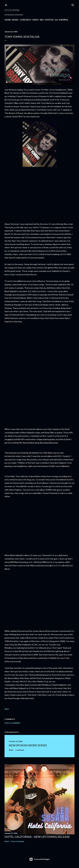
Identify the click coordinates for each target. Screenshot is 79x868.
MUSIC (15, 20)
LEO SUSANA (12, 10)
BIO (42, 20)
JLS (56, 20)
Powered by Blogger (40, 859)
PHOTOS (49, 20)
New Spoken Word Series (28, 745)
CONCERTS (25, 20)
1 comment (20, 750)
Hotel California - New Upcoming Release (37, 837)
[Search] (73, 4)
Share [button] (7, 709)
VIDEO (35, 20)
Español (64, 20)
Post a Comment (12, 723)
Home (8, 20)
